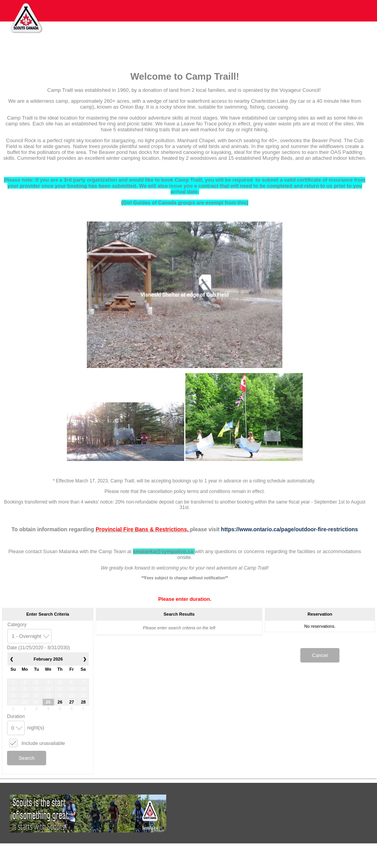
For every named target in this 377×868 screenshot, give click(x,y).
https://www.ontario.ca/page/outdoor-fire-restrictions (289, 529)
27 (72, 702)
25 (48, 702)
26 (60, 702)
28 (83, 702)
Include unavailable (43, 743)
